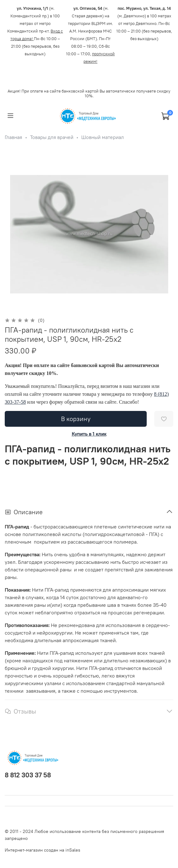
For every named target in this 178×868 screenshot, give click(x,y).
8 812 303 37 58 (28, 775)
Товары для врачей (52, 137)
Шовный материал (103, 137)
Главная (13, 137)
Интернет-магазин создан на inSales (43, 850)
